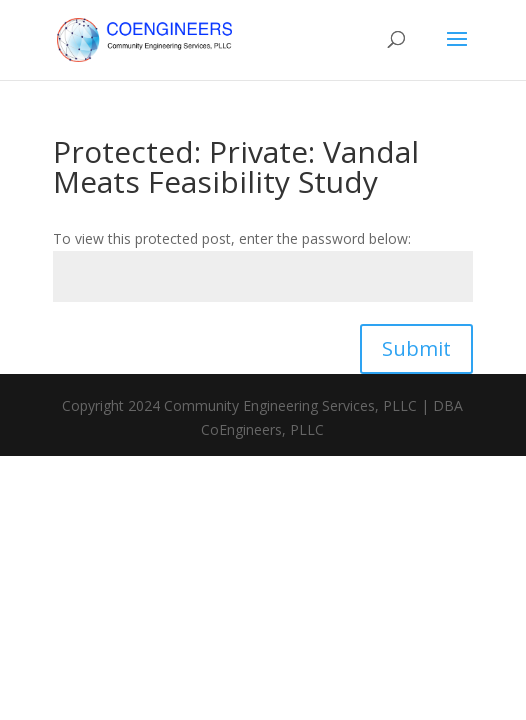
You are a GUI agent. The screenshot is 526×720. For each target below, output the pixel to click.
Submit (416, 348)
